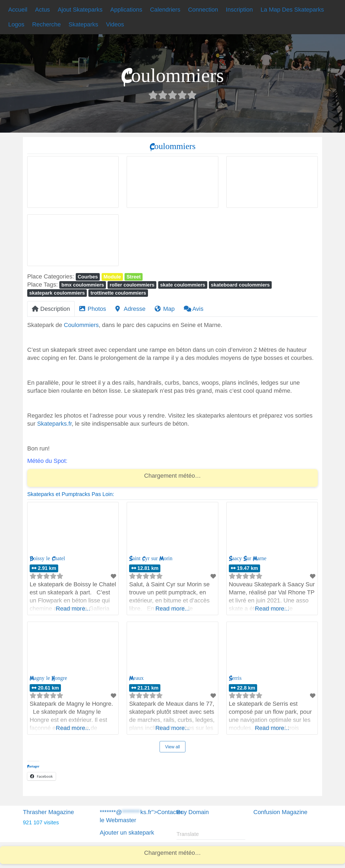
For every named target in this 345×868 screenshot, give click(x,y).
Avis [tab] (194, 309)
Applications (126, 10)
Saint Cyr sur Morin (151, 558)
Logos (16, 24)
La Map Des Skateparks (292, 10)
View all (173, 747)
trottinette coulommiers (118, 293)
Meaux (136, 678)
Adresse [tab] (130, 309)
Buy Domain (193, 812)
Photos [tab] (93, 309)
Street (134, 277)
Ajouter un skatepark (127, 833)
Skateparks (83, 24)
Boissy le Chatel (47, 558)
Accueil (18, 10)
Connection (203, 10)
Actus (42, 10)
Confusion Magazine (280, 812)
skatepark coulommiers (57, 293)
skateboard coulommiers (240, 285)
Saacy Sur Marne (248, 558)
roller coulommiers (132, 285)
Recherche (46, 24)
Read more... (73, 609)
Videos (115, 24)
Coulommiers (81, 325)
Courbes (88, 277)
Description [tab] (51, 309)
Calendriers (165, 10)
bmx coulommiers (83, 285)
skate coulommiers (183, 285)
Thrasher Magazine (49, 812)
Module (112, 277)
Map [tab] (165, 309)
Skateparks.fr (54, 424)
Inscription (239, 10)
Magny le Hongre (48, 678)
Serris (235, 678)
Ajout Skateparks (80, 10)
